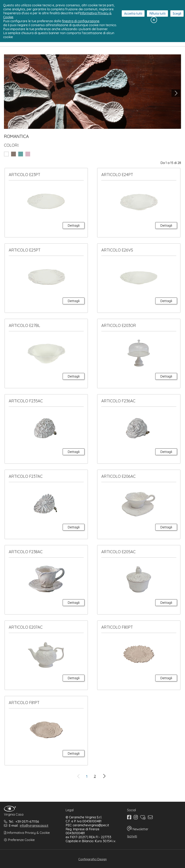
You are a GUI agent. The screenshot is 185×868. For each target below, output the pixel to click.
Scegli (177, 13)
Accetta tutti (133, 13)
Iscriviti (132, 836)
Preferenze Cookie (19, 840)
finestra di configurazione (81, 21)
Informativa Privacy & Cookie (27, 833)
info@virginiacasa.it (34, 826)
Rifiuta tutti (157, 13)
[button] (9, 93)
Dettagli (74, 225)
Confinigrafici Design (92, 859)
